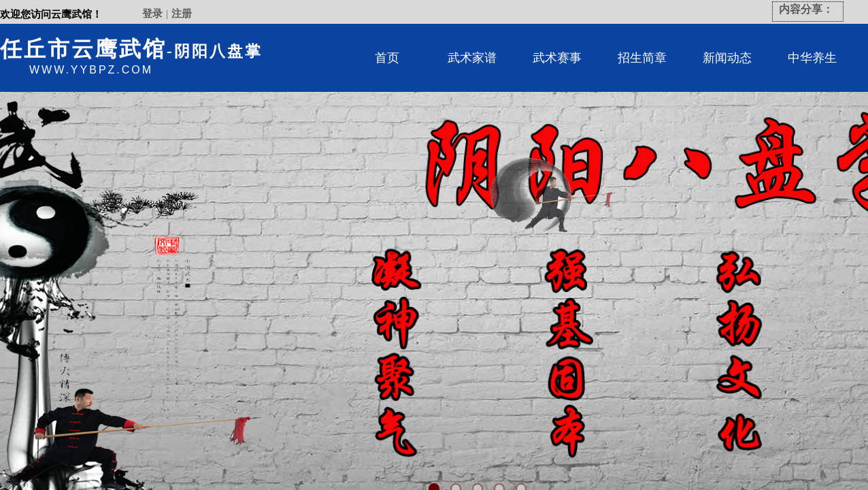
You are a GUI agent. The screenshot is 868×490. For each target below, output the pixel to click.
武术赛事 (557, 58)
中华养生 (812, 58)
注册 (182, 14)
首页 (387, 58)
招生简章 (642, 58)
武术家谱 (472, 58)
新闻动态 (727, 58)
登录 (152, 14)
